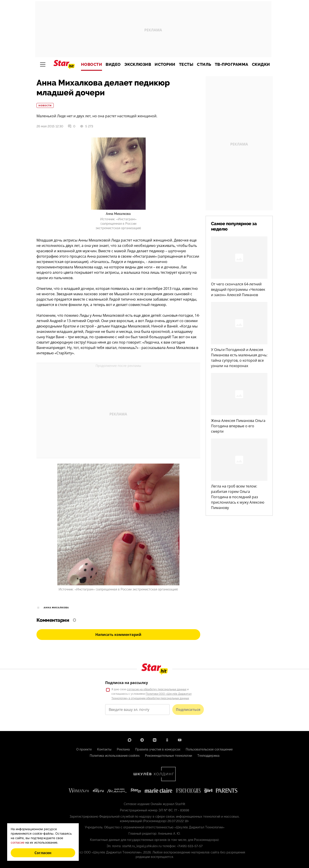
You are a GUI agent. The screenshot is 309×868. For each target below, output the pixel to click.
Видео (113, 64)
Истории (165, 64)
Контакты (104, 749)
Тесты (186, 64)
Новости (92, 64)
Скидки (261, 64)
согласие (18, 842)
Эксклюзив (138, 64)
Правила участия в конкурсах (158, 749)
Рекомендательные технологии (168, 756)
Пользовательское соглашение (209, 749)
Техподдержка (208, 756)
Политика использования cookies (115, 756)
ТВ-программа (232, 64)
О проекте (84, 749)
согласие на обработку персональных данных (157, 689)
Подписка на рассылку (127, 683)
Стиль (204, 64)
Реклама (123, 749)
